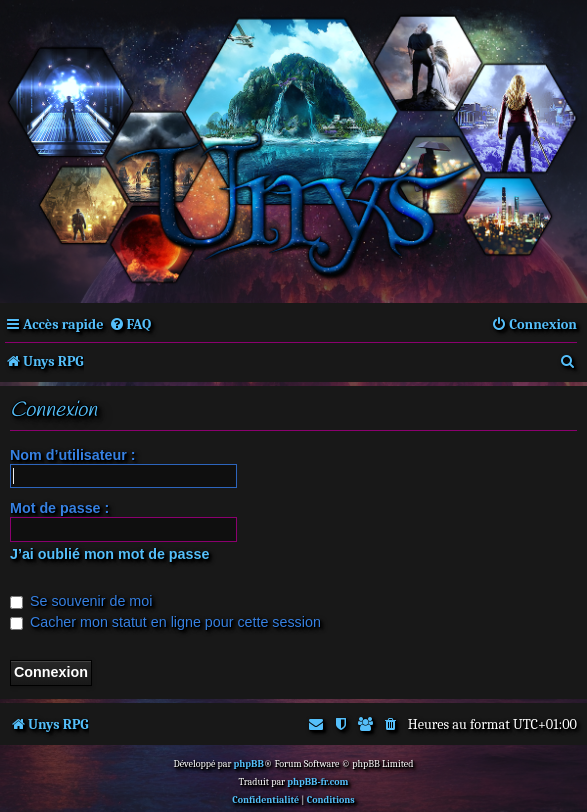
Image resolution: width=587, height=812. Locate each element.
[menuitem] (130, 324)
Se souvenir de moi (81, 601)
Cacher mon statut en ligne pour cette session (165, 622)
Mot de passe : (59, 508)
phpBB (249, 764)
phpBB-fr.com (317, 782)
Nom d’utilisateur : (73, 455)
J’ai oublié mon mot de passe (109, 554)
